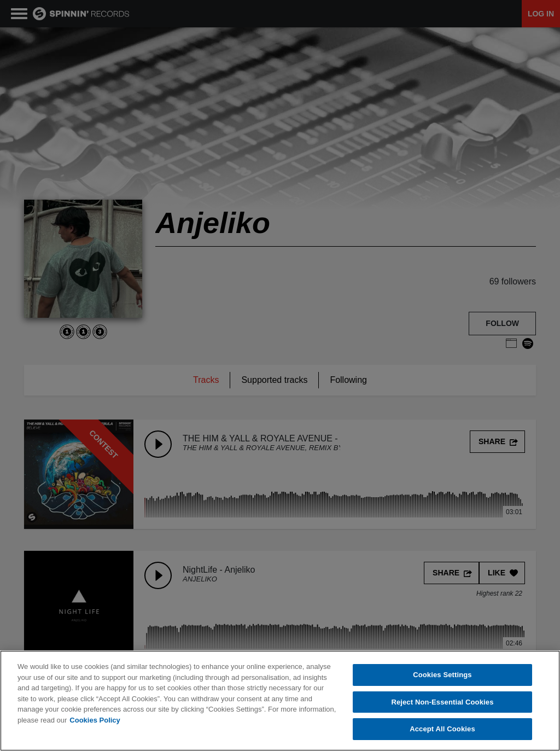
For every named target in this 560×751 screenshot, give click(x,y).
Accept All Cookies (442, 729)
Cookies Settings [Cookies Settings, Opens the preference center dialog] (442, 675)
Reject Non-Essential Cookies (442, 702)
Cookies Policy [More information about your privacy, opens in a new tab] (95, 720)
